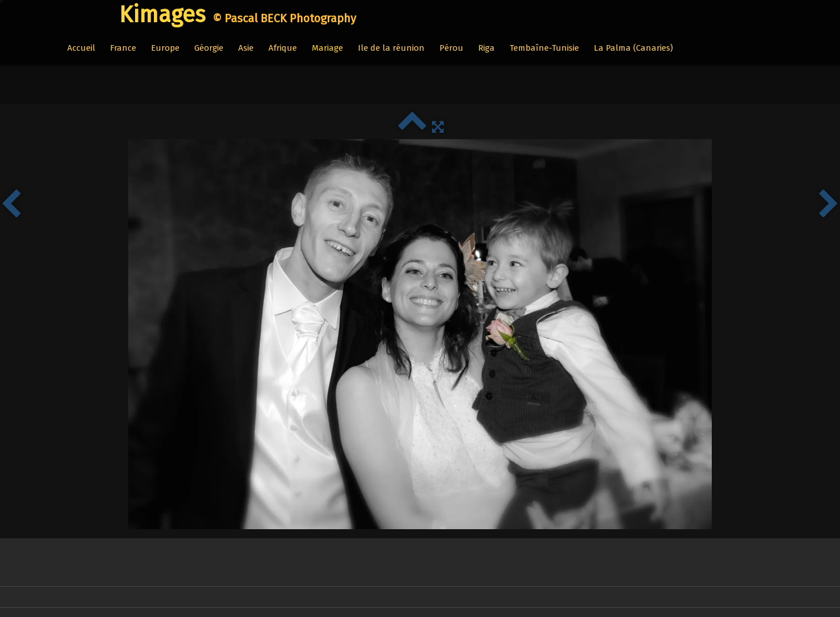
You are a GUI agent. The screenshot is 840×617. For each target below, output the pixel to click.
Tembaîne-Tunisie (544, 48)
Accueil (81, 48)
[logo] (232, 15)
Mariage (327, 48)
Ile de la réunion (391, 48)
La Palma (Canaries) (633, 48)
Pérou (451, 48)
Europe (165, 48)
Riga (486, 48)
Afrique (283, 48)
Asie (246, 48)
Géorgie (209, 48)
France (123, 48)
